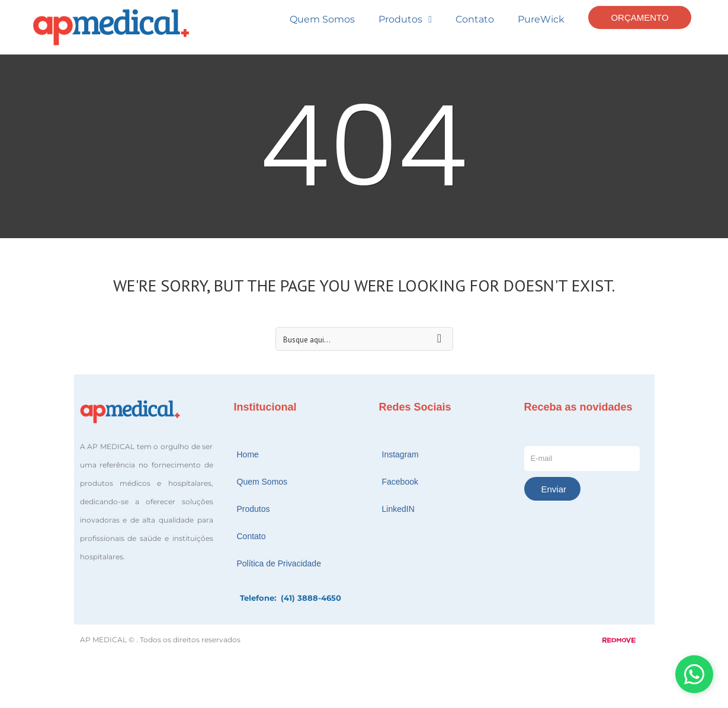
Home (248, 454)
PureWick (541, 19)
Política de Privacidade (279, 563)
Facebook (400, 482)
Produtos (405, 20)
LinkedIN (398, 509)
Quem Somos (322, 19)
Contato (475, 19)
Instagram (400, 454)
